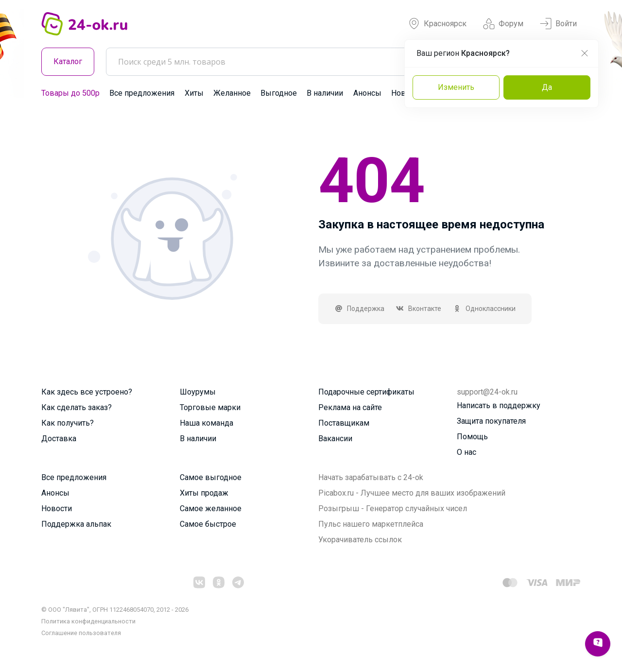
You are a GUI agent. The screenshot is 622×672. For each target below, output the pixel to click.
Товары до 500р (70, 93)
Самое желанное (211, 508)
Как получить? (68, 423)
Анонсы (367, 93)
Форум (503, 24)
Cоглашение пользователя (81, 633)
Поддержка (359, 309)
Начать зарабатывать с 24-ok (371, 477)
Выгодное (279, 93)
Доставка (59, 439)
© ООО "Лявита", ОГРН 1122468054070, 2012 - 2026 (115, 610)
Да (547, 87)
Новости (57, 508)
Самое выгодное (211, 477)
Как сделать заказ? (77, 407)
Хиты (194, 93)
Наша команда (207, 423)
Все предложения (142, 93)
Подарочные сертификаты (366, 392)
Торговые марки (210, 407)
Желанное (232, 93)
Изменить (456, 87)
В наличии (325, 93)
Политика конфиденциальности (88, 621)
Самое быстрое (208, 524)
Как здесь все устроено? (87, 392)
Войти (558, 24)
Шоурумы (198, 392)
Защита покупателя (491, 421)
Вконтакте (419, 309)
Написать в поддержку (499, 405)
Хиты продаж (204, 493)
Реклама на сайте (350, 407)
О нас (466, 452)
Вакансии (335, 439)
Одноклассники (484, 309)
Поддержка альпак (76, 524)
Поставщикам (344, 423)
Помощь (472, 437)
